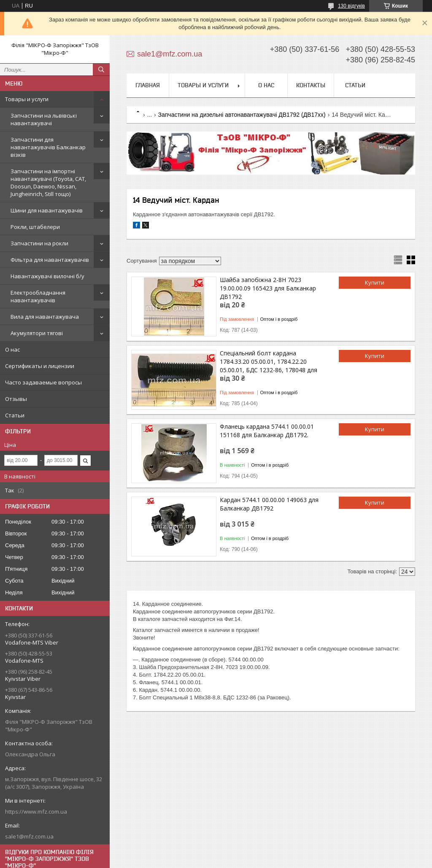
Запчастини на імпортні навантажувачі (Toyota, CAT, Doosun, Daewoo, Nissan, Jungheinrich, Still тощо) (48, 183)
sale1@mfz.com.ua (29, 836)
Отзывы (16, 399)
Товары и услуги (27, 99)
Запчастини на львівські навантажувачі (44, 119)
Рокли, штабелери (35, 227)
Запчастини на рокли (39, 243)
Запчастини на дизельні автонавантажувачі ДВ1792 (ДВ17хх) (242, 115)
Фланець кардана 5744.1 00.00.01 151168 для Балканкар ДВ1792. (267, 431)
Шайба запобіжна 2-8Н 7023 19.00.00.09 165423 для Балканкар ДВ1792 (268, 288)
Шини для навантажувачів (47, 210)
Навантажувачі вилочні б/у (47, 276)
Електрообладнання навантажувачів (38, 296)
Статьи (15, 415)
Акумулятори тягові (37, 333)
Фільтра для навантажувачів (50, 260)
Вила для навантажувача (45, 317)
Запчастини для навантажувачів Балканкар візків (48, 147)
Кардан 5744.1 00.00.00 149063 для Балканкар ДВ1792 (269, 504)
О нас (12, 349)
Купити (375, 282)
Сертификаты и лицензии (40, 366)
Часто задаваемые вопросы (43, 382)
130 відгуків (351, 6)
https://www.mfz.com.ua (36, 812)
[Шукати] (101, 70)
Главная (148, 85)
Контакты (311, 85)
